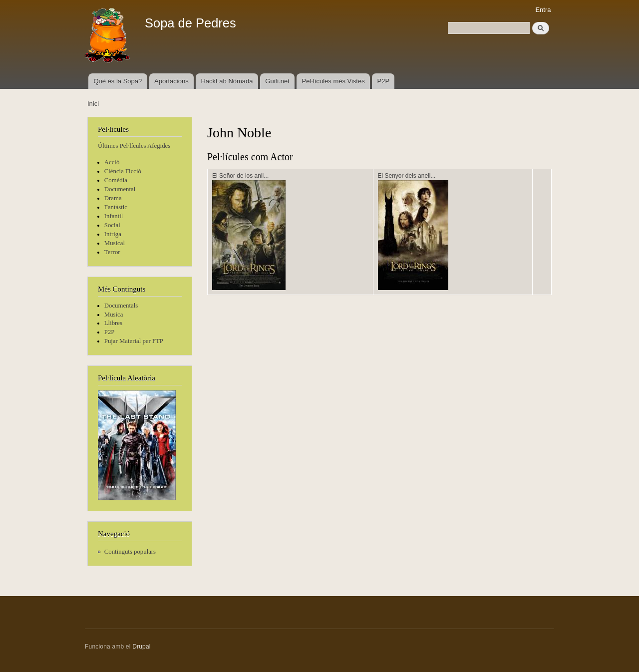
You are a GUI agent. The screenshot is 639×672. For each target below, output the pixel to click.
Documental (120, 189)
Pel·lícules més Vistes (333, 81)
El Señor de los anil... (240, 176)
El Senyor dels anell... (407, 176)
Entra (543, 10)
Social (112, 225)
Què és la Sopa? (118, 81)
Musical (115, 243)
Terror (112, 252)
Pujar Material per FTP (134, 341)
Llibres (113, 323)
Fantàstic (116, 207)
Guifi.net (277, 81)
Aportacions (171, 81)
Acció (112, 162)
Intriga (113, 234)
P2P (384, 81)
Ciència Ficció (123, 171)
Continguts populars (130, 552)
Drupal (142, 647)
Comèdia (116, 180)
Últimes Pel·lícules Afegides (134, 146)
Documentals (121, 306)
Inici (93, 104)
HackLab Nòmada (227, 81)
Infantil (114, 216)
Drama (113, 198)
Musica (114, 315)
